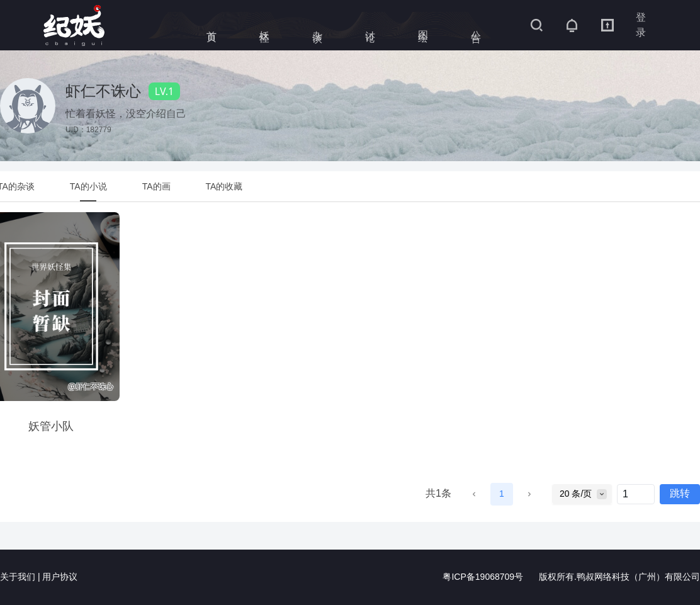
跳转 (680, 494)
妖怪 (265, 25)
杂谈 (318, 25)
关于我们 (18, 577)
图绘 (423, 25)
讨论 (370, 25)
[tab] (88, 186)
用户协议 (60, 577)
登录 (641, 25)
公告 (476, 25)
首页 (212, 25)
